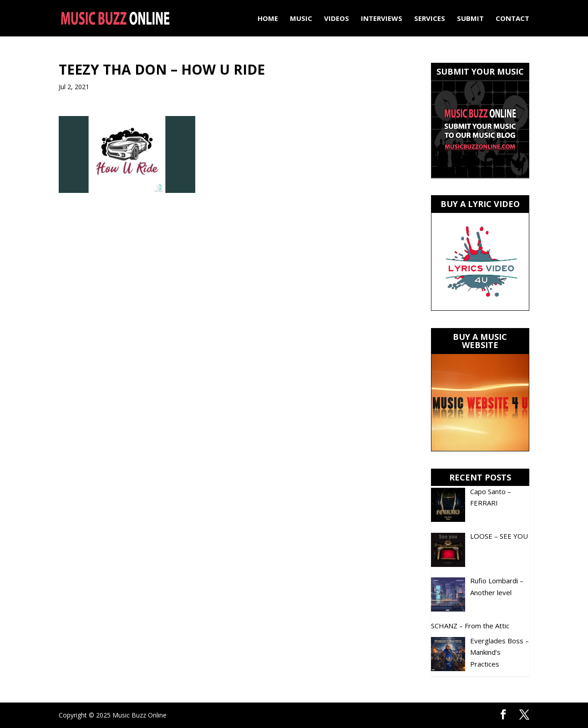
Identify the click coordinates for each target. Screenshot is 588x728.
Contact (512, 19)
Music (301, 19)
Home (268, 19)
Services (430, 19)
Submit (470, 19)
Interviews (382, 19)
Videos (337, 19)
